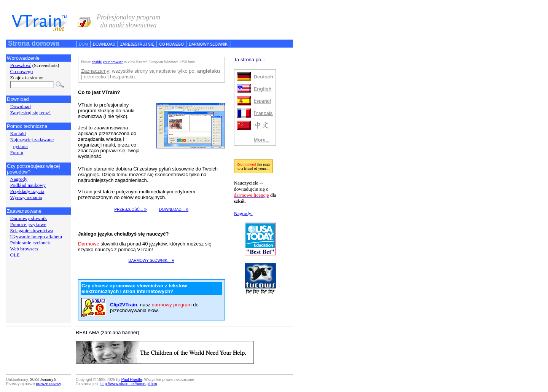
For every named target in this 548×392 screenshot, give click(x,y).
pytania (21, 146)
